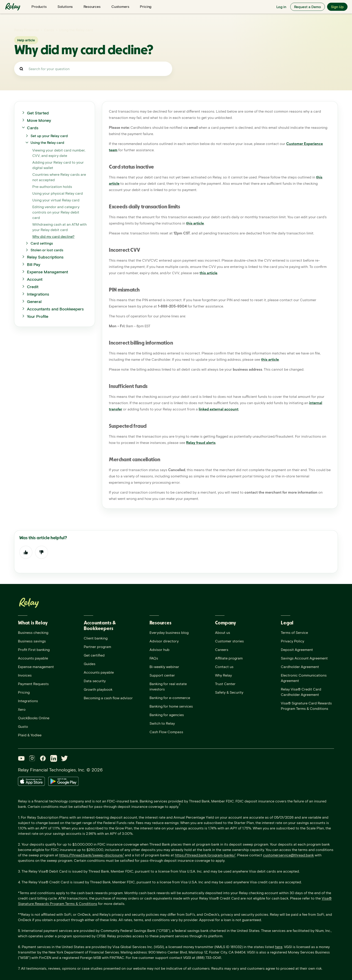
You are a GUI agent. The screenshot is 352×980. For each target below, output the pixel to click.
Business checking (33, 632)
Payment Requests (33, 684)
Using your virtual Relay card (56, 200)
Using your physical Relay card (58, 193)
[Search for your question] (93, 69)
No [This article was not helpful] (42, 552)
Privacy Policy (293, 641)
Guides (90, 664)
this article (195, 223)
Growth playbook (98, 689)
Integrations (28, 701)
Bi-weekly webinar (164, 667)
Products (39, 6)
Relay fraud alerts (201, 442)
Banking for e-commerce (170, 698)
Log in (281, 7)
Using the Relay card (76, 30)
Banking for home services (171, 706)
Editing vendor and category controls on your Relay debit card (56, 212)
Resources (92, 6)
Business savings (32, 641)
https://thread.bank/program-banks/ (205, 855)
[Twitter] (64, 758)
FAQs (154, 658)
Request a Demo (308, 7)
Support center (162, 675)
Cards (49, 30)
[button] (55, 113)
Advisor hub (159, 649)
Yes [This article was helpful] (26, 552)
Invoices (25, 675)
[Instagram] (32, 758)
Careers (222, 649)
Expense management (36, 667)
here (279, 947)
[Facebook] (43, 758)
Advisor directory (164, 641)
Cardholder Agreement (300, 667)
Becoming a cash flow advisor (108, 698)
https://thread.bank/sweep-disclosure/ (92, 855)
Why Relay (223, 675)
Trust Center (225, 684)
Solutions (65, 6)
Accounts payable (33, 658)
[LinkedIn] (54, 758)
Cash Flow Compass (166, 732)
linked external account (219, 409)
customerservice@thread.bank (288, 855)
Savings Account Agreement (304, 658)
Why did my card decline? (53, 236)
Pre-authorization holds (52, 186)
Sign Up (337, 7)
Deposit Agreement (297, 649)
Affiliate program (229, 658)
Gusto (23, 726)
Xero (22, 709)
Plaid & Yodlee (30, 735)
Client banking (96, 638)
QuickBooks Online (34, 718)
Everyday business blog (169, 632)
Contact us (224, 667)
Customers (120, 6)
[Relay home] (13, 7)
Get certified (94, 655)
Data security (95, 681)
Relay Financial (26, 30)
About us (223, 632)
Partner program (97, 647)
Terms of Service (294, 632)
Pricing (146, 6)
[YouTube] (21, 758)
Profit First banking (34, 649)
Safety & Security (229, 692)
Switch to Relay (162, 723)
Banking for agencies (167, 715)
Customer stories (229, 641)
